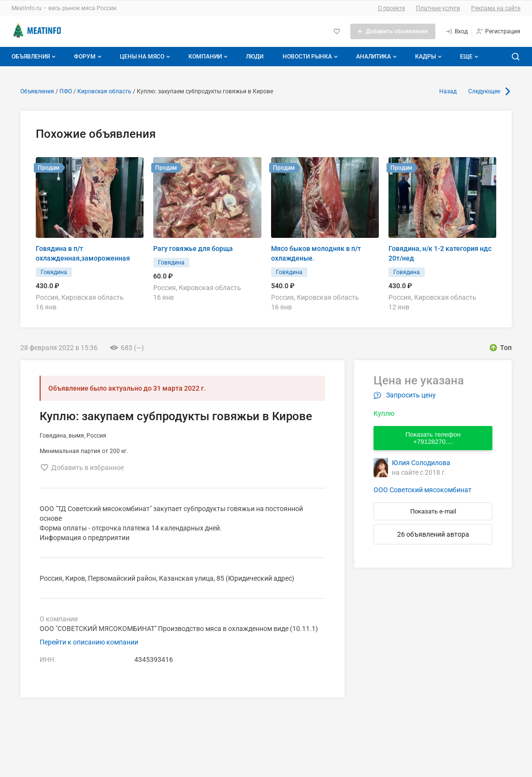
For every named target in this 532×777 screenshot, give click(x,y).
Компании (209, 57)
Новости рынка (311, 57)
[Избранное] (337, 31)
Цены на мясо (146, 57)
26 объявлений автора (433, 534)
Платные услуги (438, 8)
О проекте (391, 8)
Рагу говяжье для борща (193, 249)
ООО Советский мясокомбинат (423, 490)
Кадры (429, 57)
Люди (255, 57)
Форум (89, 57)
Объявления (35, 57)
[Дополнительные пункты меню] (469, 57)
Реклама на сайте (496, 8)
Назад (448, 91)
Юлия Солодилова (421, 463)
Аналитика (377, 57)
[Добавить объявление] (393, 31)
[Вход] (456, 31)
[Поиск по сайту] (516, 57)
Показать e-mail (433, 511)
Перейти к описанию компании (89, 642)
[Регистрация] (498, 31)
